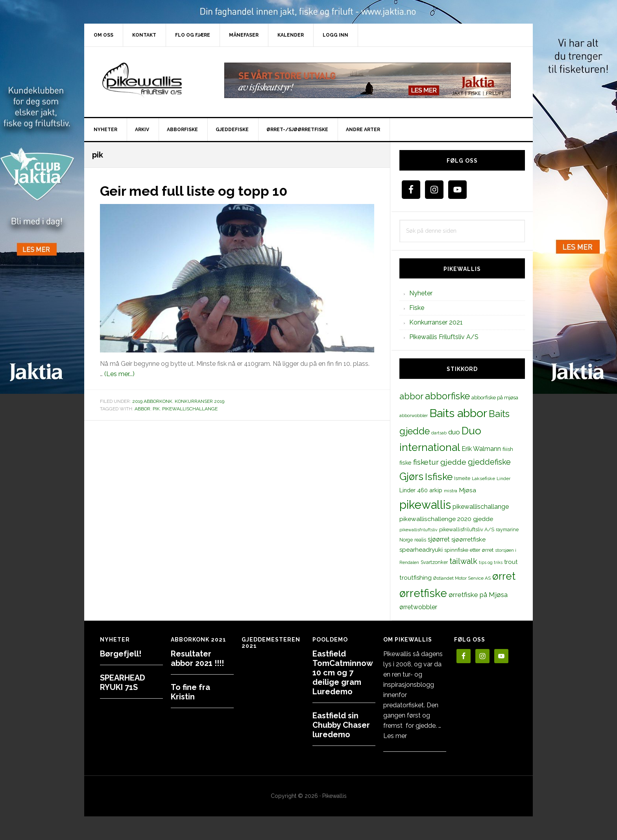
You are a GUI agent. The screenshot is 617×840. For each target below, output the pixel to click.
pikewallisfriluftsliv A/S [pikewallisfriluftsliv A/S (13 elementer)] (467, 529)
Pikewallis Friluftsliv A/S (444, 337)
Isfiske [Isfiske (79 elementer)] (439, 477)
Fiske (417, 308)
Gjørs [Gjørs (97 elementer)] (411, 477)
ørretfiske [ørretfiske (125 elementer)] (423, 593)
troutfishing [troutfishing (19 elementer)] (416, 578)
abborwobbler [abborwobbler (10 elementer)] (414, 415)
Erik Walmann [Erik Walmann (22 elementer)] (481, 449)
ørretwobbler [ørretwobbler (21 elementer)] (418, 607)
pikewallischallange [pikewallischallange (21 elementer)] (481, 507)
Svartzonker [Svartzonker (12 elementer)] (434, 562)
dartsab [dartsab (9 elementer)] (439, 433)
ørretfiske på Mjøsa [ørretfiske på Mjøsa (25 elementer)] (478, 595)
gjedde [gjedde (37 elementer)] (453, 462)
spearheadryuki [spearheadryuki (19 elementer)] (421, 550)
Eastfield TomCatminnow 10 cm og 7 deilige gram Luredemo (343, 673)
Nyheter (421, 293)
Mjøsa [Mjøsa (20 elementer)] (467, 490)
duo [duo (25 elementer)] (454, 432)
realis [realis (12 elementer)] (420, 540)
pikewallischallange (190, 409)
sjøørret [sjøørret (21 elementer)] (439, 539)
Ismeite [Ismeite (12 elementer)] (462, 478)
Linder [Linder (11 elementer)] (503, 478)
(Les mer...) (119, 374)
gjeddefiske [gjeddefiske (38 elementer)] (489, 462)
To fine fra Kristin (190, 692)
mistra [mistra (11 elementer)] (451, 491)
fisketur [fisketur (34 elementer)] (426, 462)
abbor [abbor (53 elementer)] (411, 396)
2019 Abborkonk (152, 401)
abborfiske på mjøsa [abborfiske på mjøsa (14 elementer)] (495, 397)
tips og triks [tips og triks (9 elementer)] (491, 562)
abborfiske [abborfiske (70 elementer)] (447, 396)
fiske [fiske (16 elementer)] (405, 463)
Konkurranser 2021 (436, 322)
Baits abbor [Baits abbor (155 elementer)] (458, 413)
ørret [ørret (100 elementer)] (504, 576)
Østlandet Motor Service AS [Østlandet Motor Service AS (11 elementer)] (462, 578)
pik (156, 409)
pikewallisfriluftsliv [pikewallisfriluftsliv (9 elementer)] (418, 530)
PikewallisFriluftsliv (151, 80)
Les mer (395, 736)
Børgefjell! (121, 654)
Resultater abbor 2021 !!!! (197, 658)
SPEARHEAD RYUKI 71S (123, 682)
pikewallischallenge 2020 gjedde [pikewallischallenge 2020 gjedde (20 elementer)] (446, 519)
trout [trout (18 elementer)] (511, 562)
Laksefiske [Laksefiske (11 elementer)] (483, 478)
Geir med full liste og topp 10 (199, 191)
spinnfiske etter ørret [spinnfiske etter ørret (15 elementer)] (469, 550)
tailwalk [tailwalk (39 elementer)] (463, 561)
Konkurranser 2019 (200, 401)
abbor (142, 409)
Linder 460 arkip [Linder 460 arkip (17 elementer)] (421, 490)
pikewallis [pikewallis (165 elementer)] (425, 505)
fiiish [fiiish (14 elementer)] (508, 449)
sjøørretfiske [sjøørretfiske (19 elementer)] (468, 540)
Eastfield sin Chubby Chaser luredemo (341, 725)
